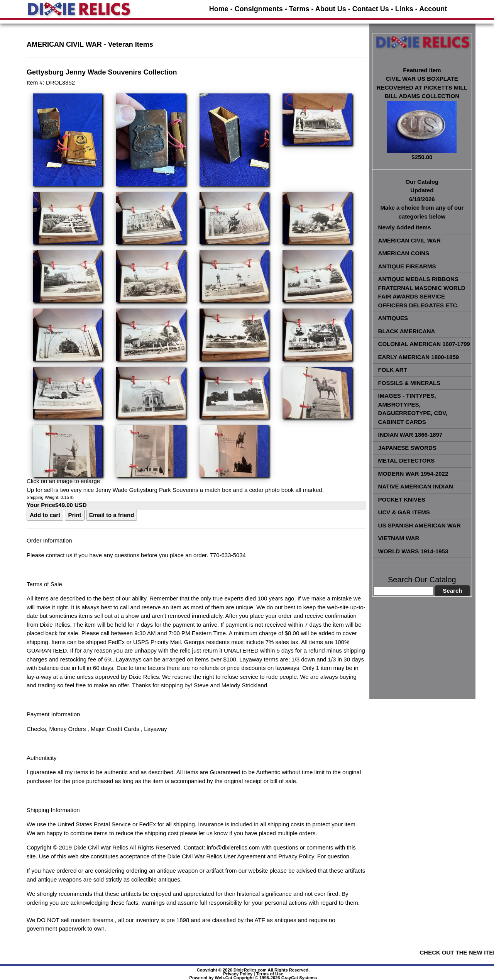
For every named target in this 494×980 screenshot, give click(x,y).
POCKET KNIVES (402, 499)
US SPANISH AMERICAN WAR (420, 525)
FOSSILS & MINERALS (409, 383)
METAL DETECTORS (407, 460)
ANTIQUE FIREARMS (407, 266)
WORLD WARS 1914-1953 (413, 551)
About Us (331, 9)
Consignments (259, 9)
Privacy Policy (238, 974)
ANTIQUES (393, 318)
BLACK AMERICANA (407, 331)
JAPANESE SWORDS (407, 448)
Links (404, 9)
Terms (299, 9)
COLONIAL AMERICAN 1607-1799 (424, 344)
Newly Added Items (405, 227)
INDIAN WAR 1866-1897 (410, 435)
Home (219, 9)
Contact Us (371, 9)
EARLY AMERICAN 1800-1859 (419, 357)
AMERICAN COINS (404, 253)
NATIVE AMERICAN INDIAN (416, 486)
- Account (431, 9)
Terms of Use (270, 974)
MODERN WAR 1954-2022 (413, 474)
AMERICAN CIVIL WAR (409, 240)
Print (74, 515)
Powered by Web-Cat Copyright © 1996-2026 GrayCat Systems (253, 978)
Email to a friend (112, 515)
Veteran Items (131, 44)
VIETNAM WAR (399, 538)
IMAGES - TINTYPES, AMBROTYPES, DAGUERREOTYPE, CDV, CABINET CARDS (413, 409)
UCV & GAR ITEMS (404, 512)
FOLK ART (393, 370)
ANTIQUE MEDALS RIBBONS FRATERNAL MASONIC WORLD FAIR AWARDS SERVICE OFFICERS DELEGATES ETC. (422, 292)
